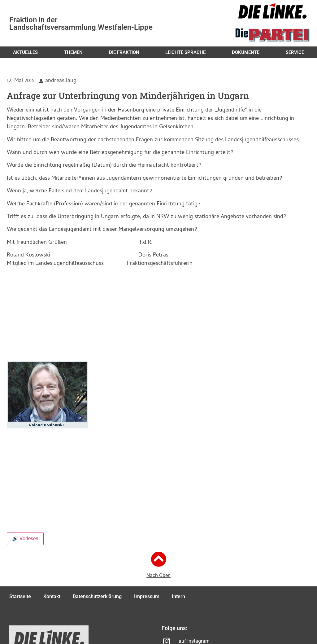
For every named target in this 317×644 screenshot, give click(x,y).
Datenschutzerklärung (97, 596)
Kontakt (52, 596)
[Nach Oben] (158, 559)
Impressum (147, 596)
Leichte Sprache (185, 52)
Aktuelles (25, 52)
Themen (73, 52)
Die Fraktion (124, 52)
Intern (178, 596)
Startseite (20, 596)
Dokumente (246, 52)
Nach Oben (158, 575)
